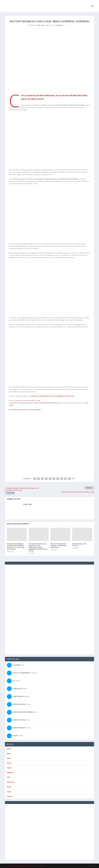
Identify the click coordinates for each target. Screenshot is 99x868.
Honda (9, 768)
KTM (8, 777)
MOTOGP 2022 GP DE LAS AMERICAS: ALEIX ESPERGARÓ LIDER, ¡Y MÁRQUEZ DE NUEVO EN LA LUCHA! (38, 547)
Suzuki (9, 787)
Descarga (38, 401)
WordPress (40, 866)
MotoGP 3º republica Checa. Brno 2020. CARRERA (22, 401)
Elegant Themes (19, 866)
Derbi (9, 758)
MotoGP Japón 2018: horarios (79, 545)
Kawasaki (10, 773)
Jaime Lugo (41, 25)
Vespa (9, 792)
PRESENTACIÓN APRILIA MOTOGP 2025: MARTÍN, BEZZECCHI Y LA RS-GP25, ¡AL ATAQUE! (16, 546)
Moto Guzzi (11, 782)
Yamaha (10, 796)
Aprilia (9, 749)
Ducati (9, 763)
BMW (9, 753)
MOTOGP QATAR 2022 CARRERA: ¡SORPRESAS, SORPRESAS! (58, 546)
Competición (59, 25)
